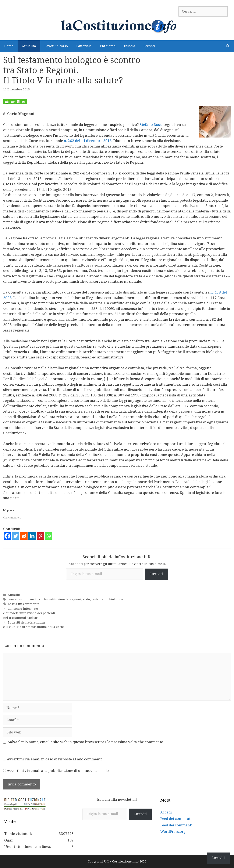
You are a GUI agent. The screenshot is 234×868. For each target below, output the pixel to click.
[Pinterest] (40, 536)
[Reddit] (24, 536)
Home (9, 46)
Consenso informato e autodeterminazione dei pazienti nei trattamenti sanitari (29, 613)
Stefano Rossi (151, 125)
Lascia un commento (24, 604)
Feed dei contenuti (176, 819)
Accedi (166, 812)
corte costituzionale (54, 599)
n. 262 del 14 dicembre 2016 (88, 141)
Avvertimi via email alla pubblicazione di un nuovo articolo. (58, 771)
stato (86, 599)
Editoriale (84, 46)
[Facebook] (7, 536)
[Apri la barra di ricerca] (228, 46)
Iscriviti (157, 574)
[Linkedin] (32, 536)
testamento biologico (107, 599)
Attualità (29, 46)
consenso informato (23, 599)
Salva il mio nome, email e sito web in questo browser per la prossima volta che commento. (86, 742)
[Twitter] (16, 536)
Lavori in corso (56, 46)
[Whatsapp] (49, 536)
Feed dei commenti (176, 825)
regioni (76, 599)
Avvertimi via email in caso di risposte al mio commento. (55, 759)
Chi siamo (108, 46)
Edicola (130, 46)
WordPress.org (173, 831)
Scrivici (149, 46)
